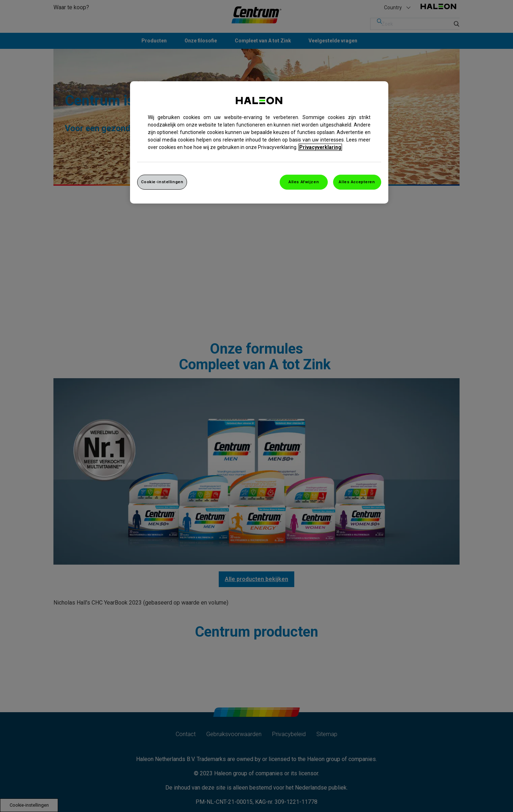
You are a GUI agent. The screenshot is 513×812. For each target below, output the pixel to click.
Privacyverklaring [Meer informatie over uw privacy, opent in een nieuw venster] (320, 147)
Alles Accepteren (357, 182)
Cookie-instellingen (162, 182)
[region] (259, 142)
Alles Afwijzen (304, 182)
